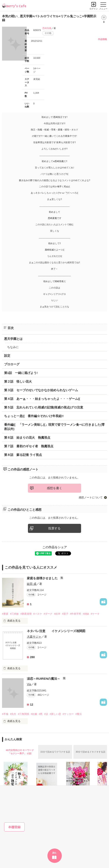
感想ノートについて (91, 497)
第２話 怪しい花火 (18, 381)
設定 (7, 356)
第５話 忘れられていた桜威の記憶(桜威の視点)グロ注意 (44, 407)
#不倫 (5, 714)
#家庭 (5, 614)
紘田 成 (32, 584)
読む (55, 853)
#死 (41, 714)
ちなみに (13, 347)
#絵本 (57, 614)
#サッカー (68, 714)
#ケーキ (95, 614)
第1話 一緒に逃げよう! (21, 373)
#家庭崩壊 (26, 614)
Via (29, 684)
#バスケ (38, 614)
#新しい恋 (55, 714)
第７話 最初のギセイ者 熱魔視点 (29, 446)
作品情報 (102, 39)
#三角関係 (24, 714)
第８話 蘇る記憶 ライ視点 (23, 455)
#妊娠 (34, 714)
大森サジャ (34, 637)
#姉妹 (86, 614)
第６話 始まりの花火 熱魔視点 (27, 437)
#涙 (46, 714)
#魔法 (79, 714)
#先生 (13, 714)
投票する (54, 528)
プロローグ (12, 364)
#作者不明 (76, 614)
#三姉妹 (14, 614)
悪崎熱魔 (47, 28)
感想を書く (54, 488)
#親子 (65, 614)
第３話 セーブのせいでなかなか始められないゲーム (41, 390)
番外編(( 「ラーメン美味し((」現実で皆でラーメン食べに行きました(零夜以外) (54, 427)
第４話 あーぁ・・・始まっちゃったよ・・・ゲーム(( (42, 399)
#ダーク (48, 614)
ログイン (94, 9)
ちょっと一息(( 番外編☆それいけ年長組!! (34, 416)
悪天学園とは (13, 339)
